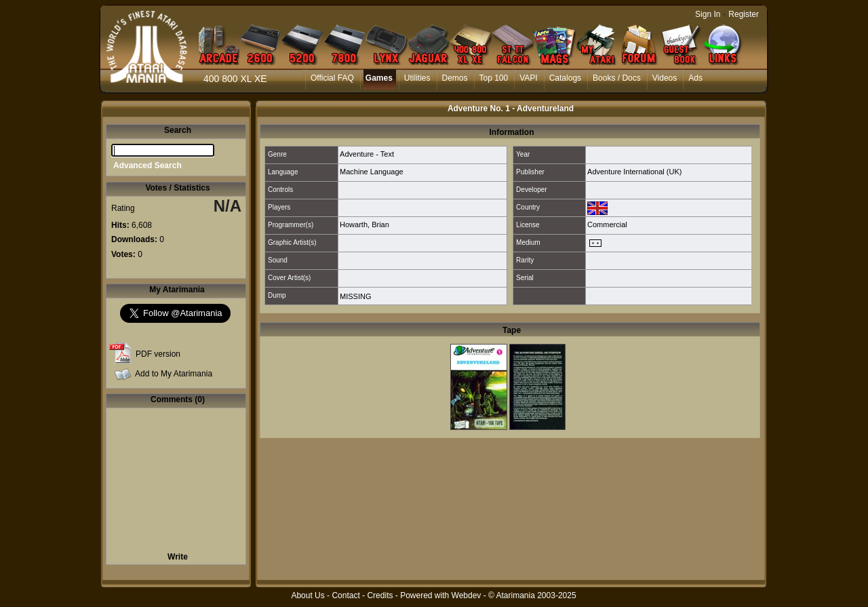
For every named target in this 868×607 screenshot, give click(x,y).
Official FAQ (332, 78)
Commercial (607, 224)
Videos (665, 78)
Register (744, 14)
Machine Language (372, 172)
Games (379, 78)
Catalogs (565, 78)
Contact (346, 595)
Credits (380, 595)
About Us (308, 595)
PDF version (158, 354)
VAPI (528, 78)
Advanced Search (147, 165)
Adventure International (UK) (634, 172)
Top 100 (494, 78)
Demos (455, 78)
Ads (695, 78)
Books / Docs (617, 78)
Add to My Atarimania (174, 374)
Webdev (467, 595)
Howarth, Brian (364, 224)
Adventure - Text (367, 154)
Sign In (708, 14)
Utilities (417, 78)
